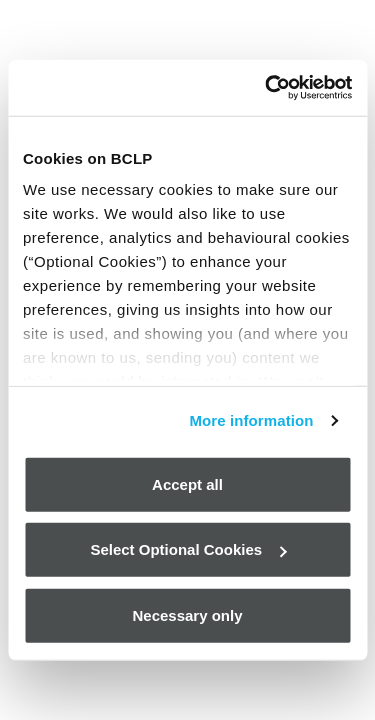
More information (251, 420)
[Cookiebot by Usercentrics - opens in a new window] (267, 88)
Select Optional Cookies (188, 549)
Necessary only (187, 614)
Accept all (187, 483)
